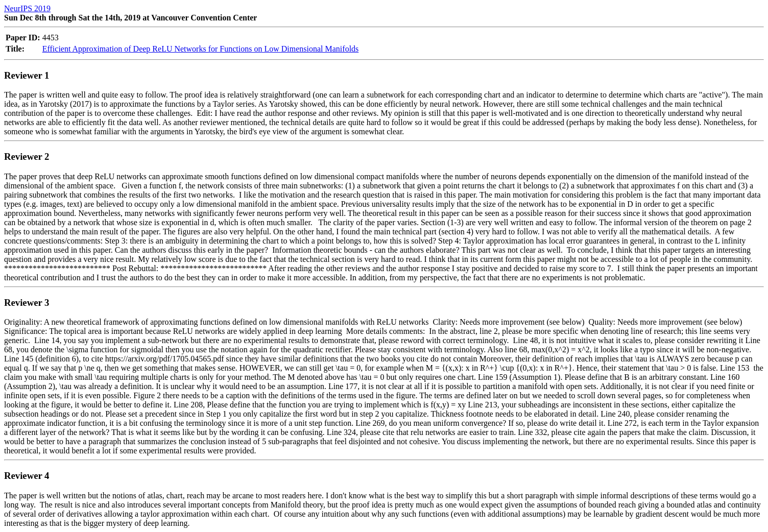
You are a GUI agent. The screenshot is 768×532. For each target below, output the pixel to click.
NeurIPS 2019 (27, 8)
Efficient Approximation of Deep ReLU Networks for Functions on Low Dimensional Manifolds (201, 49)
